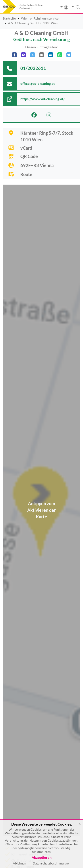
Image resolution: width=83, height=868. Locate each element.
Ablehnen (19, 863)
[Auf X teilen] (33, 55)
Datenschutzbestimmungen (52, 863)
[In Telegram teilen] (69, 55)
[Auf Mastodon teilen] (23, 55)
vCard (26, 148)
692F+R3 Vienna (37, 165)
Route (26, 174)
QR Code (29, 156)
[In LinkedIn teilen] (51, 55)
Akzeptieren (42, 858)
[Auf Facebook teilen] (14, 55)
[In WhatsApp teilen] (60, 55)
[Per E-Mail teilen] (42, 55)
